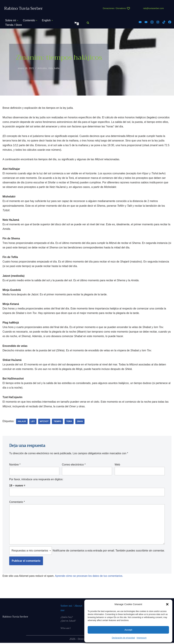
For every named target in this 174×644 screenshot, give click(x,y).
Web (117, 465)
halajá (22, 422)
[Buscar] (88, 23)
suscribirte (142, 552)
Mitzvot (44, 422)
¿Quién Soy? (67, 618)
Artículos (42, 68)
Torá (69, 422)
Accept (128, 630)
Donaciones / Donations (114, 8)
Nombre (15, 465)
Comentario (17, 503)
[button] (167, 604)
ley (33, 422)
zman (80, 422)
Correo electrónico (74, 465)
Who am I (66, 629)
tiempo (58, 422)
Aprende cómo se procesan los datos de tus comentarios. (89, 577)
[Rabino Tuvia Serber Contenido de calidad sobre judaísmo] (24, 8)
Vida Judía (54, 68)
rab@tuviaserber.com (153, 8)
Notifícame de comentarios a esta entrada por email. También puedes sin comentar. (87, 552)
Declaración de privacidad (123, 638)
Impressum (141, 638)
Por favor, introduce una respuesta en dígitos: (36, 480)
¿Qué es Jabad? (68, 622)
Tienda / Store (14, 25)
